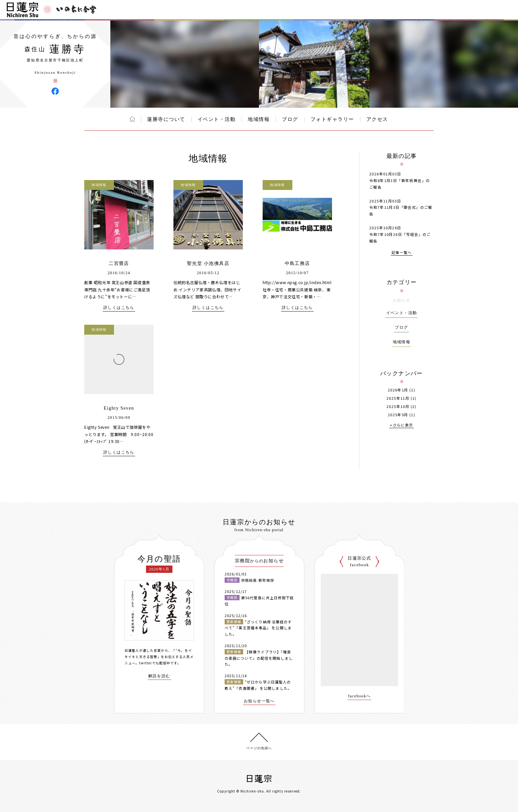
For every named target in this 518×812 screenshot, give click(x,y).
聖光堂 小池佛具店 (208, 263)
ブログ (290, 119)
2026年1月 (398, 390)
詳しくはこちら (119, 308)
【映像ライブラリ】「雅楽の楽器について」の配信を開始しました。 (259, 658)
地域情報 (259, 119)
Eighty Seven (119, 408)
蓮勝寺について (166, 119)
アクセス (377, 119)
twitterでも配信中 (155, 663)
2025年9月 (398, 415)
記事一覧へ (402, 253)
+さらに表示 (401, 425)
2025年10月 (398, 406)
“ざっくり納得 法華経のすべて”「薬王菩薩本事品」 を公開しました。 (258, 628)
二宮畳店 (119, 263)
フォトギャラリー (332, 119)
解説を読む (159, 676)
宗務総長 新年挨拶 (258, 580)
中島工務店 (297, 263)
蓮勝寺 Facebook (55, 91)
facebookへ (360, 696)
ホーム (132, 119)
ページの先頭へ (259, 748)
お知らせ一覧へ (259, 701)
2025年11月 (398, 398)
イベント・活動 (217, 119)
